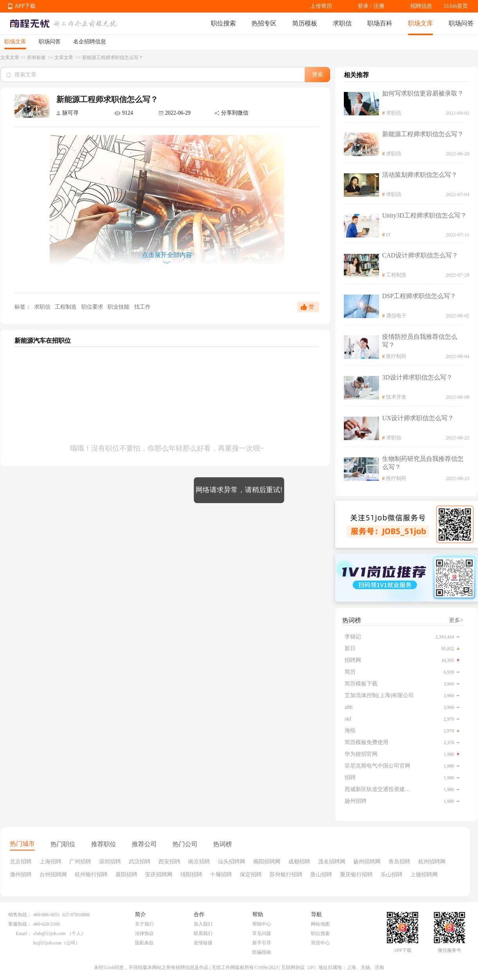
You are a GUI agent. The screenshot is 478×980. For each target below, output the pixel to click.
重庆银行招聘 (356, 875)
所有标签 (37, 58)
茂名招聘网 (332, 862)
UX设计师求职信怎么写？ (418, 418)
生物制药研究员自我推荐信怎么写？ (423, 463)
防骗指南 (262, 952)
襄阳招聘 (126, 875)
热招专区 (264, 23)
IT (388, 235)
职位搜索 (223, 23)
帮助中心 (262, 924)
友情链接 (203, 943)
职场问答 (461, 23)
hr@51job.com (47, 943)
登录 (363, 6)
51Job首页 (456, 6)
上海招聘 (50, 862)
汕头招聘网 (232, 862)
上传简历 (321, 6)
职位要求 (93, 307)
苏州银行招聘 (286, 875)
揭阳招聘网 (267, 862)
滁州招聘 (21, 875)
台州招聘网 (53, 875)
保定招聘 (251, 875)
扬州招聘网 (367, 862)
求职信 (342, 23)
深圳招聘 (110, 862)
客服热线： (20, 924)
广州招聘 (80, 862)
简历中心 (320, 943)
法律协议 (144, 933)
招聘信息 (421, 6)
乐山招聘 (392, 875)
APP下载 (25, 6)
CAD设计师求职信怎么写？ (420, 255)
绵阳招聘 (191, 875)
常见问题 (262, 933)
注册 (379, 6)
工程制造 (66, 307)
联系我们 (203, 933)
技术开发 (396, 397)
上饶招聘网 (424, 875)
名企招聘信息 (90, 42)
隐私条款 (144, 943)
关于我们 (144, 924)
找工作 (142, 307)
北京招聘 (21, 862)
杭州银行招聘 (91, 875)
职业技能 (119, 307)
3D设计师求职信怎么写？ (417, 377)
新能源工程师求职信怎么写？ (423, 134)
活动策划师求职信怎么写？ (420, 175)
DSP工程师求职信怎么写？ (419, 296)
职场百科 (380, 23)
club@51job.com (49, 933)
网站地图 (320, 924)
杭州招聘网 (432, 862)
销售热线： (20, 915)
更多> (456, 620)
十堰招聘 (221, 875)
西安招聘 (169, 862)
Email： (24, 933)
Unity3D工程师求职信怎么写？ (424, 215)
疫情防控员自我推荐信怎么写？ (420, 341)
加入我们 (203, 924)
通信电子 (396, 316)
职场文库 (420, 23)
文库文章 (10, 58)
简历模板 (305, 23)
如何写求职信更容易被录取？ (423, 93)
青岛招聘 (399, 862)
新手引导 (262, 943)
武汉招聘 (140, 862)
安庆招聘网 (159, 875)
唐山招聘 (321, 875)
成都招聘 (299, 862)
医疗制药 (396, 356)
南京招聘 (199, 862)
